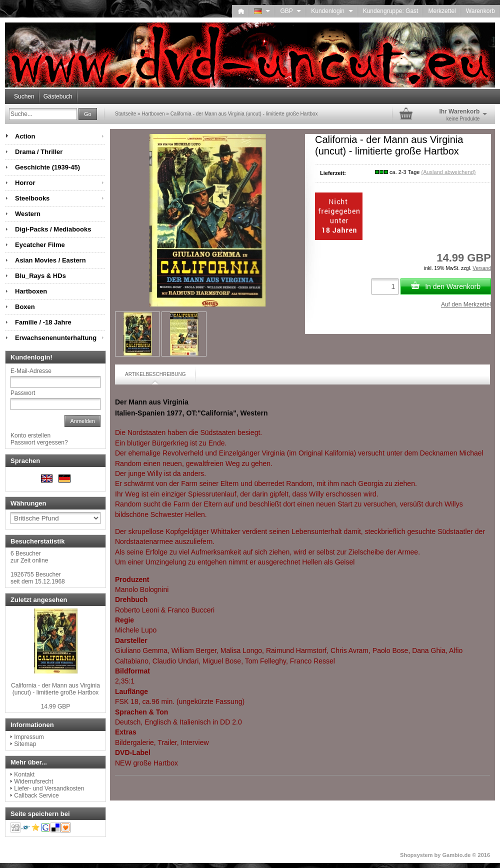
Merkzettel (442, 11)
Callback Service (36, 795)
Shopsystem (416, 855)
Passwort (23, 393)
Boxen (25, 307)
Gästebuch (58, 96)
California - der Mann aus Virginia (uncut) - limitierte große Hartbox (55, 689)
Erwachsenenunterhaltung (56, 338)
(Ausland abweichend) (448, 172)
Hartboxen (31, 291)
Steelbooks (32, 198)
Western (28, 214)
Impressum (29, 737)
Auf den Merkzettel (466, 304)
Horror (25, 183)
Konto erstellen (30, 435)
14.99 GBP (56, 706)
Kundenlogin (332, 11)
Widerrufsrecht (33, 781)
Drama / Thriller (39, 152)
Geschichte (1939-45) (47, 167)
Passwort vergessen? (39, 442)
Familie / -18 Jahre (43, 322)
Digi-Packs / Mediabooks (53, 229)
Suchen (24, 96)
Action (25, 136)
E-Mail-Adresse (31, 371)
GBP (290, 11)
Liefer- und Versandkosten (49, 788)
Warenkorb (480, 11)
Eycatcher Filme (40, 245)
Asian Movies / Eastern (50, 260)
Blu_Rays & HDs (40, 276)
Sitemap (25, 744)
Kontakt (24, 774)
